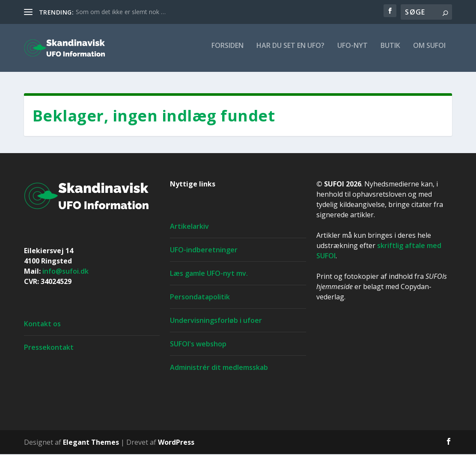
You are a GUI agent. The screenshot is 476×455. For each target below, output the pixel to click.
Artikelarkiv (189, 227)
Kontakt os (42, 325)
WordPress (176, 443)
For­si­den (228, 51)
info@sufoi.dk (65, 272)
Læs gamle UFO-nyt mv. (209, 274)
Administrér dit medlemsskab (219, 368)
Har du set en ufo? (290, 51)
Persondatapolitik (200, 298)
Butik (390, 51)
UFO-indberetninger (204, 251)
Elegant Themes (91, 443)
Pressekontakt (49, 348)
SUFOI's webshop (198, 345)
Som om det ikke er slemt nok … (121, 12)
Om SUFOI (429, 51)
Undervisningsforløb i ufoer (216, 321)
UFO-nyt (353, 51)
